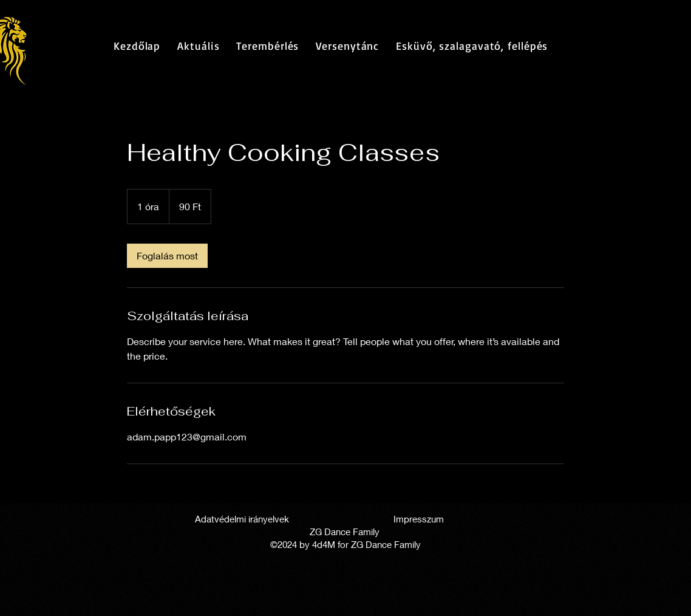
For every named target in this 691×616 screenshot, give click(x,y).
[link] (167, 256)
